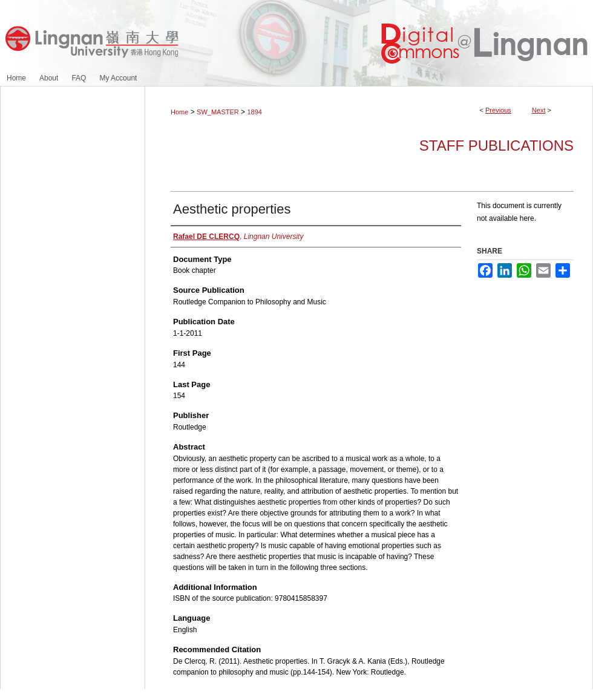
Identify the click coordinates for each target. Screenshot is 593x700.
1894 (254, 112)
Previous (498, 110)
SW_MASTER (218, 112)
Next (539, 110)
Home (179, 112)
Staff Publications (496, 146)
